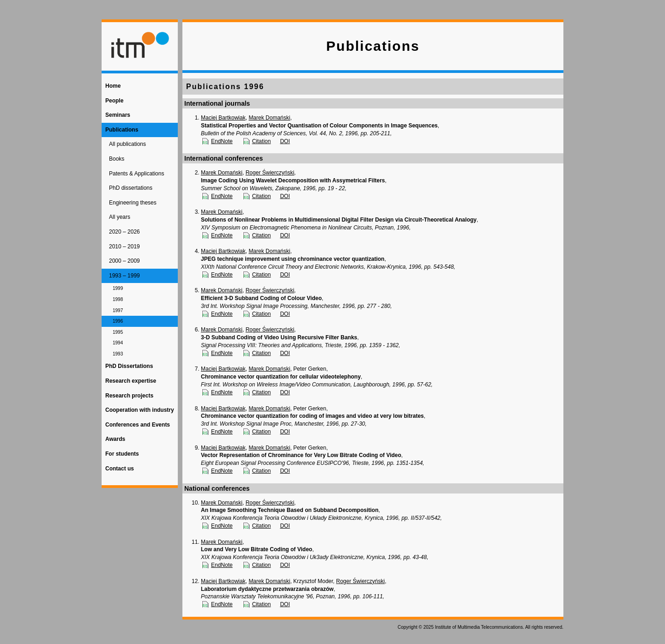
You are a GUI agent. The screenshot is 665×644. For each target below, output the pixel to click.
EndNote (222, 141)
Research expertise (131, 381)
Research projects (129, 396)
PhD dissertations (131, 188)
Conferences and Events (138, 425)
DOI (285, 141)
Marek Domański (269, 118)
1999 (118, 288)
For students (122, 454)
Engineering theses (133, 203)
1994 (118, 343)
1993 (118, 354)
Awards (115, 439)
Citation (262, 141)
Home (113, 86)
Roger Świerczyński (270, 173)
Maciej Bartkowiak (223, 118)
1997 (118, 310)
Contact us (120, 469)
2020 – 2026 (124, 232)
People (114, 101)
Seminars (118, 115)
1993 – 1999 (124, 276)
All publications (127, 144)
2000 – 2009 (124, 261)
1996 (118, 321)
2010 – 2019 (124, 247)
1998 (118, 299)
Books (117, 159)
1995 (118, 332)
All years (120, 217)
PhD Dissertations (129, 366)
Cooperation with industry (140, 410)
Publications (122, 130)
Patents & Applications (136, 174)
